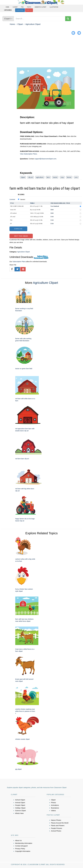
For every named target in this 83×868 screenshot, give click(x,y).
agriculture (40, 177)
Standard (23, 200)
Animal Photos (56, 831)
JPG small (13, 217)
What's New (19, 813)
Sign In (29, 10)
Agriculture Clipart (33, 24)
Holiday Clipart (20, 808)
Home (7, 7)
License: (12, 199)
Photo (29, 7)
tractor (55, 177)
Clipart (15, 7)
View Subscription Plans (28, 154)
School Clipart (20, 800)
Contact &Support (21, 846)
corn (76, 177)
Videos (53, 811)
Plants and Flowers (58, 825)
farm (48, 177)
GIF (11, 224)
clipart (23, 177)
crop (62, 177)
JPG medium (13, 213)
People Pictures (57, 828)
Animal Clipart (20, 803)
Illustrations (55, 808)
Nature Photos (56, 820)
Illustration (54, 7)
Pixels (32, 203)
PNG (22, 7)
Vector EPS (13, 210)
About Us (18, 840)
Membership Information (24, 843)
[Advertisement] (41, 52)
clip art (31, 177)
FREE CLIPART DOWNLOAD (17, 206)
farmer (69, 177)
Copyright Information (23, 851)
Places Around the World (60, 823)
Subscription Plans (19, 262)
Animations (55, 805)
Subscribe (20, 10)
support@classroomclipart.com (45, 159)
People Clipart (20, 805)
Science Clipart (20, 811)
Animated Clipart (40, 7)
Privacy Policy (20, 849)
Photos (53, 803)
